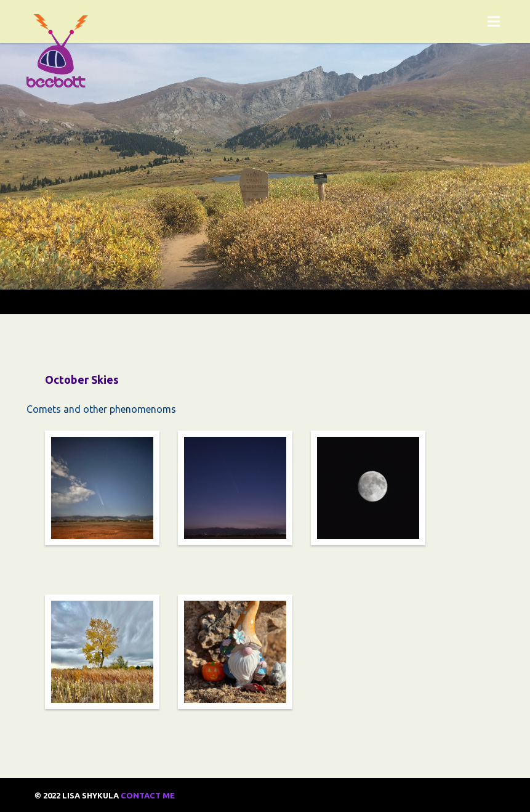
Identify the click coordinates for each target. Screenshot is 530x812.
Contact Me (148, 795)
